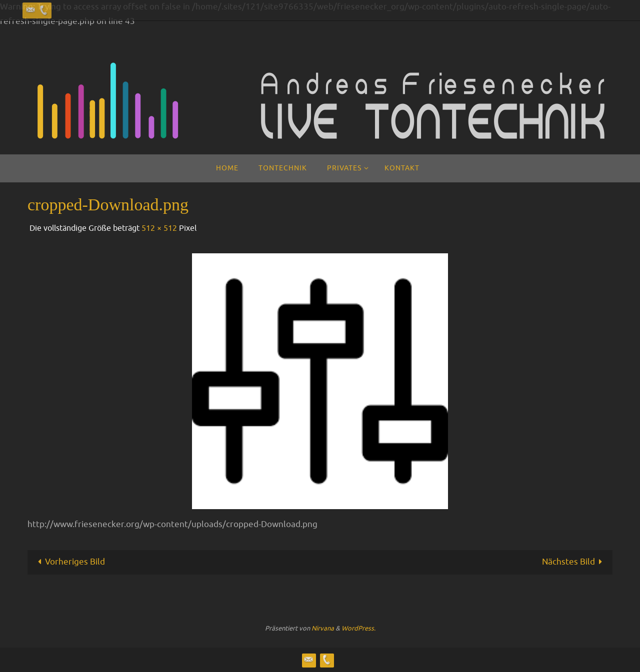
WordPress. (358, 628)
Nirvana (323, 628)
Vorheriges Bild (69, 562)
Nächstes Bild (574, 562)
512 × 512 (159, 228)
